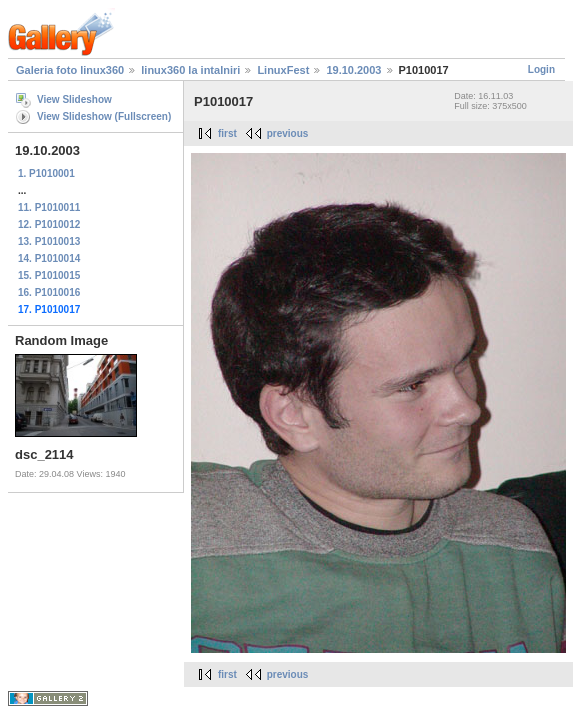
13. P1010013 (49, 241)
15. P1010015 (49, 275)
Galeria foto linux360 (70, 70)
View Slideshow (74, 99)
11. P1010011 (49, 207)
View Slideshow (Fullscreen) (104, 116)
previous (288, 133)
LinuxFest (283, 70)
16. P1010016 (49, 292)
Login (541, 69)
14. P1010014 (49, 258)
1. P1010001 (46, 173)
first (227, 133)
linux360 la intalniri (190, 70)
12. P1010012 (49, 224)
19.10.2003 (353, 70)
